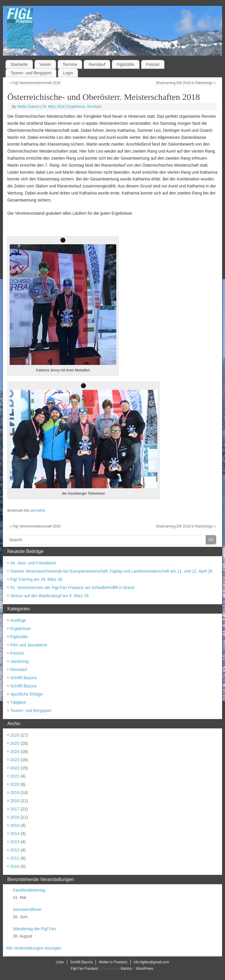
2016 (15, 817)
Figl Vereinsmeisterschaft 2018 (35, 83)
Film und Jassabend (29, 645)
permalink (37, 511)
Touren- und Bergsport (31, 73)
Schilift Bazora (23, 678)
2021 (15, 776)
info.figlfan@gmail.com (151, 962)
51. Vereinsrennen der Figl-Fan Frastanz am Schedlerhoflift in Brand (72, 588)
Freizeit (153, 64)
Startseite (19, 64)
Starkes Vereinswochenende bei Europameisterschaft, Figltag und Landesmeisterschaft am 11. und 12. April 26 (111, 571)
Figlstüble (126, 64)
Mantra (126, 969)
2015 (15, 825)
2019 (15, 793)
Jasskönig (19, 661)
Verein (45, 64)
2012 (15, 850)
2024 (15, 752)
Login (68, 73)
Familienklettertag (29, 890)
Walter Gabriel (28, 107)
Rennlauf (97, 64)
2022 (15, 768)
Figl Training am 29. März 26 (36, 579)
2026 (15, 735)
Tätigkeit (18, 702)
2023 (15, 760)
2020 (15, 784)
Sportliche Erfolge (27, 694)
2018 (15, 801)
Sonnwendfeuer (27, 909)
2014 (15, 834)
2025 (15, 743)
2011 (15, 858)
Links (60, 962)
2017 (15, 809)
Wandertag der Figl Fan (34, 929)
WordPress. (145, 969)
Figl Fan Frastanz (85, 969)
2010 (15, 866)
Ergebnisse (76, 107)
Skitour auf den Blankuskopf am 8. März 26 (50, 596)
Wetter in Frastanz (113, 962)
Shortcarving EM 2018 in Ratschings (186, 83)
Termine (70, 64)
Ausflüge (18, 620)
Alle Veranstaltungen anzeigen (34, 948)
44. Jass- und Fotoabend (33, 563)
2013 (15, 842)
